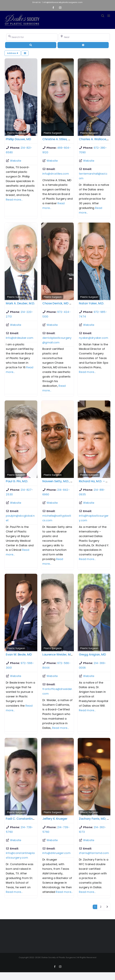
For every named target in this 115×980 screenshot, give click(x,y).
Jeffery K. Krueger (55, 819)
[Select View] (25, 53)
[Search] (31, 45)
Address (13, 53)
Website (16, 161)
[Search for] (32, 37)
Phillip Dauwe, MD (18, 139)
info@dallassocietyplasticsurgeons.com (63, 2)
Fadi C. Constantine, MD (23, 819)
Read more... (14, 200)
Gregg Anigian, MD (92, 654)
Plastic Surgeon (16, 133)
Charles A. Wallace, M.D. (96, 139)
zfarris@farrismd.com (94, 853)
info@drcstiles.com (56, 174)
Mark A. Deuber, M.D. (20, 303)
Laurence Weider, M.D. (58, 654)
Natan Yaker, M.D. (91, 303)
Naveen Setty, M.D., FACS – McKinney (69, 481)
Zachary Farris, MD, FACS (97, 819)
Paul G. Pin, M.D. (17, 481)
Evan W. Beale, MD (19, 654)
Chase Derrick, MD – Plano (61, 303)
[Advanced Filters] (83, 45)
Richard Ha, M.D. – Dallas (97, 481)
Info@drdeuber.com (20, 338)
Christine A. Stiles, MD (58, 139)
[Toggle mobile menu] (109, 16)
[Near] (84, 37)
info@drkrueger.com (56, 853)
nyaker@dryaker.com (94, 338)
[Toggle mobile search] (103, 16)
